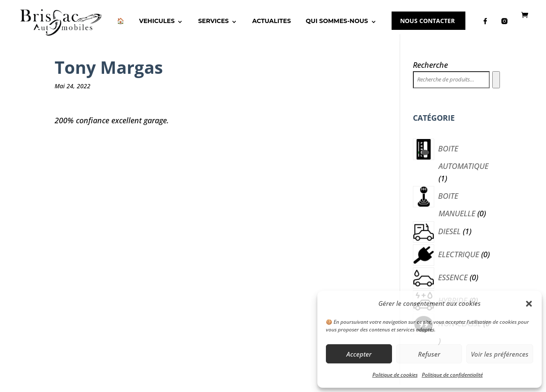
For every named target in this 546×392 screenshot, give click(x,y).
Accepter (359, 354)
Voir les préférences (500, 354)
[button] (529, 304)
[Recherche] (496, 87)
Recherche (430, 72)
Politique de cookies (395, 375)
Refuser (429, 354)
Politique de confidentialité (452, 375)
